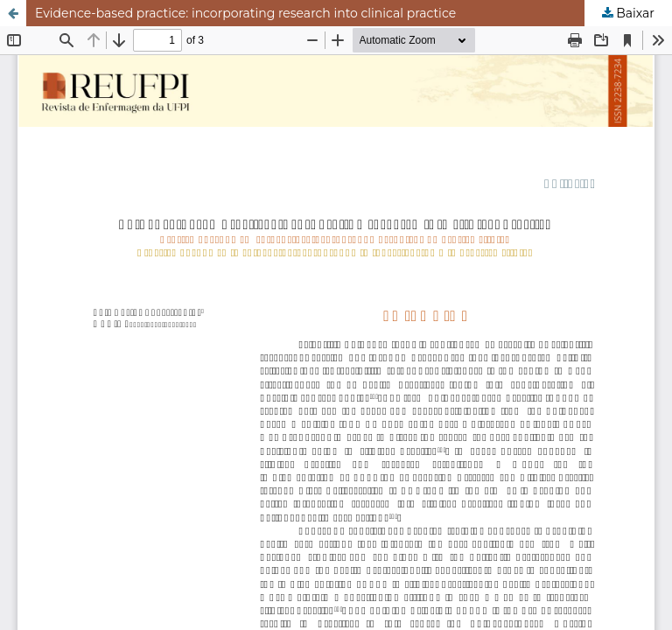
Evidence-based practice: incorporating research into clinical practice (245, 13)
